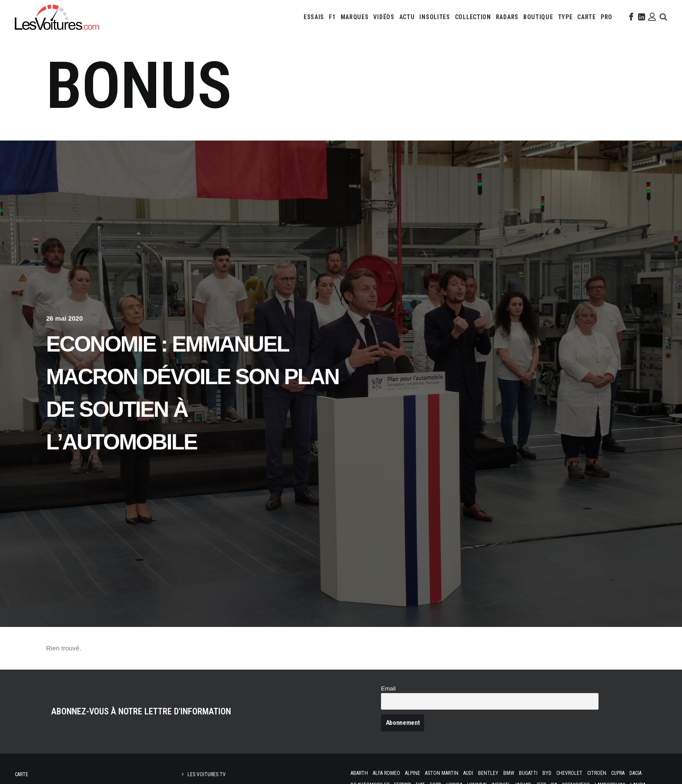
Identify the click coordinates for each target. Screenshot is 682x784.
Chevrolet (569, 773)
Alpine (413, 773)
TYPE (565, 17)
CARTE (587, 17)
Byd (547, 773)
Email (388, 689)
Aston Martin (442, 773)
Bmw (509, 773)
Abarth (359, 773)
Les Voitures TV (207, 774)
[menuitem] (314, 17)
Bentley (488, 773)
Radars (507, 17)
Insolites (435, 17)
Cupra (618, 773)
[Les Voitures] (57, 17)
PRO (607, 17)
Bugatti (528, 773)
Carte (22, 774)
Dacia (635, 773)
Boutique (538, 17)
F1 (332, 17)
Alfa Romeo (386, 773)
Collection (473, 17)
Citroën (597, 773)
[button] (630, 17)
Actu (407, 17)
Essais (314, 17)
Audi (468, 773)
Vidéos (384, 17)
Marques (355, 17)
